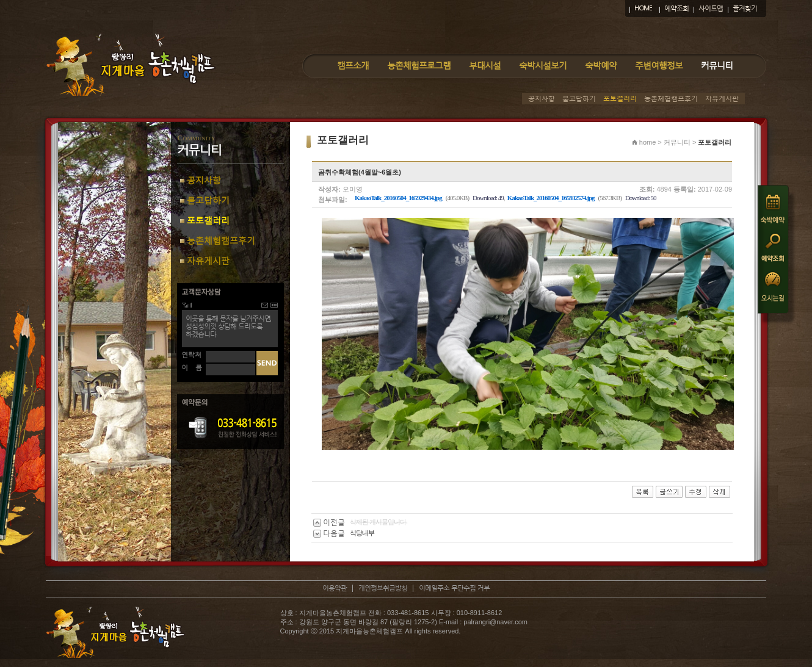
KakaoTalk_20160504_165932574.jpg (551, 198)
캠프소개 (353, 65)
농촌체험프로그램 (419, 65)
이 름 (192, 368)
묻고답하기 (579, 99)
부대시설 (485, 65)
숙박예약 (601, 65)
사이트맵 (711, 8)
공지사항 (542, 99)
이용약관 (335, 588)
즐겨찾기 (745, 8)
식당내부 (362, 533)
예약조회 (676, 8)
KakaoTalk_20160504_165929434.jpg (398, 198)
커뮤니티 (717, 65)
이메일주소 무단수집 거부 (454, 588)
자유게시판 (722, 99)
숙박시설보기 (543, 65)
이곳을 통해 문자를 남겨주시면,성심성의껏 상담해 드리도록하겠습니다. (228, 326)
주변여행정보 (659, 65)
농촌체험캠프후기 (671, 99)
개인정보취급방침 (383, 588)
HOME (643, 8)
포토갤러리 (620, 99)
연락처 (191, 355)
